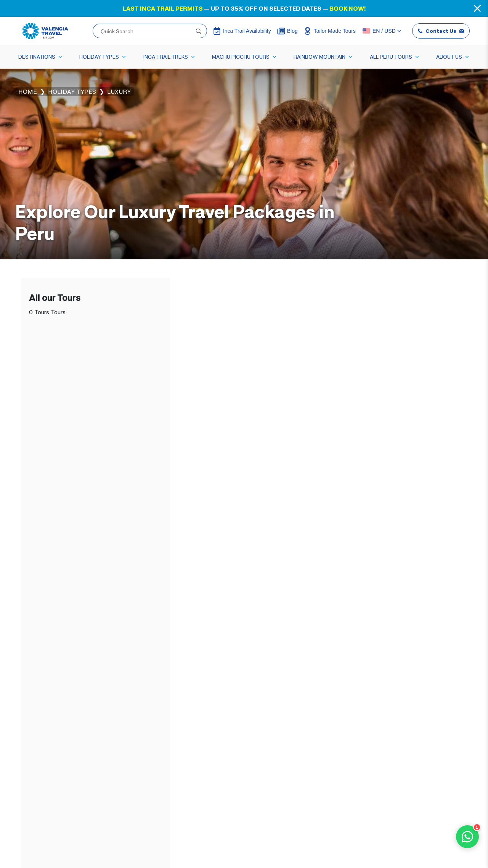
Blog (287, 31)
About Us (453, 57)
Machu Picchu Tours (245, 57)
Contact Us (441, 31)
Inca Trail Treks (169, 57)
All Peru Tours (395, 57)
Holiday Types (103, 57)
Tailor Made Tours (330, 31)
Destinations (41, 57)
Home (28, 92)
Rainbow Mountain (323, 57)
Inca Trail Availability (242, 31)
